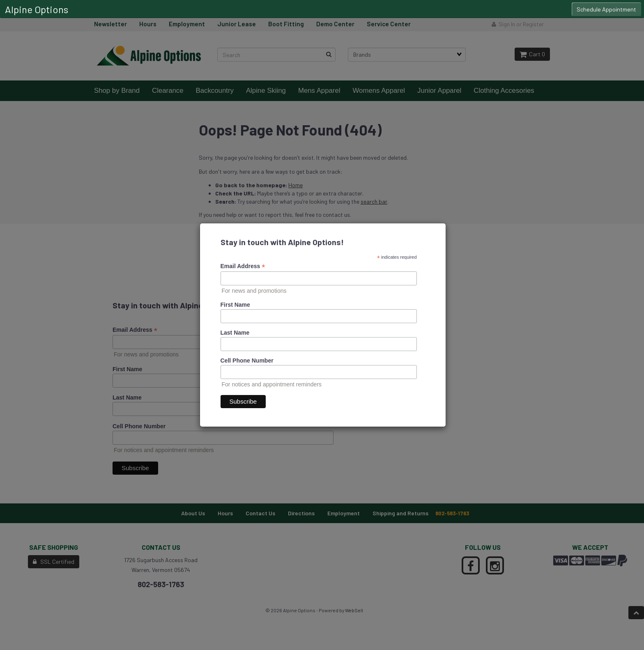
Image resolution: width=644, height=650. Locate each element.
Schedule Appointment (606, 9)
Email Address (243, 266)
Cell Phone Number (247, 361)
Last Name (235, 333)
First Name (235, 305)
